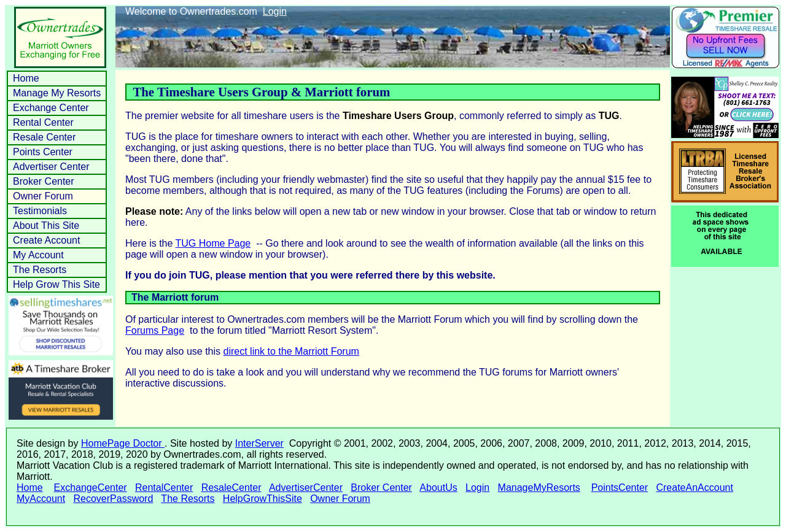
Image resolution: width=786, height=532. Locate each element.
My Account (38, 255)
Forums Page (155, 330)
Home (26, 78)
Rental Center (43, 122)
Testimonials (40, 211)
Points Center (43, 152)
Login (275, 11)
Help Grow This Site (56, 284)
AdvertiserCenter (306, 488)
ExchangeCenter (90, 488)
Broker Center (44, 181)
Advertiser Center (51, 167)
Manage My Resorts (57, 93)
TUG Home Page (213, 243)
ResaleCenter (232, 488)
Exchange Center (51, 108)
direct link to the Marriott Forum (291, 351)
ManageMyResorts (539, 488)
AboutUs (438, 488)
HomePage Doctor (123, 443)
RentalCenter (164, 488)
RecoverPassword (113, 499)
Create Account (46, 240)
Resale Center (44, 137)
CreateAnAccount (694, 488)
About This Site (46, 226)
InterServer (259, 443)
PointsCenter (620, 488)
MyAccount (41, 499)
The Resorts (40, 270)
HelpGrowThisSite (263, 499)
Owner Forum (43, 196)
